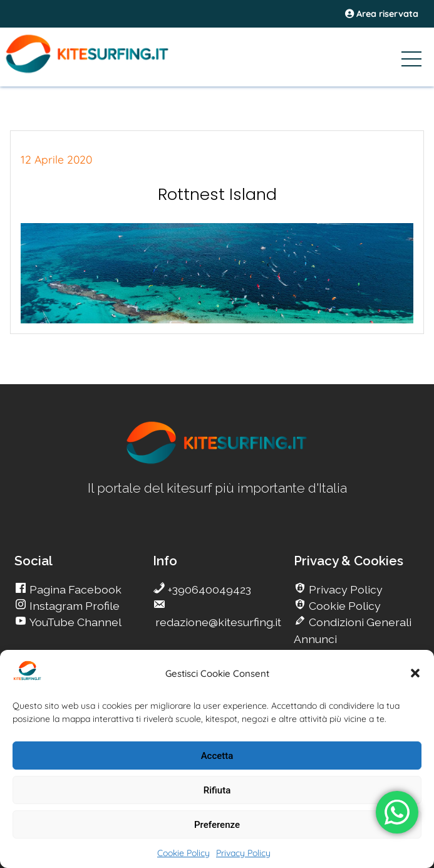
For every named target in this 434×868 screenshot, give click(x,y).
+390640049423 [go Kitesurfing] (208, 589)
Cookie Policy (183, 853)
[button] (415, 673)
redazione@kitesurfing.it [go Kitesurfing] (217, 622)
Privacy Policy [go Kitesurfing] (344, 589)
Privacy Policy (243, 853)
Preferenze (217, 825)
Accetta (217, 756)
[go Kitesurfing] (217, 462)
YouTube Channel (74, 622)
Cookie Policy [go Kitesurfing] (344, 606)
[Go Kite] (106, 71)
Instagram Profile (73, 606)
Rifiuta (217, 790)
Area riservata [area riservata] (382, 14)
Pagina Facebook (74, 589)
